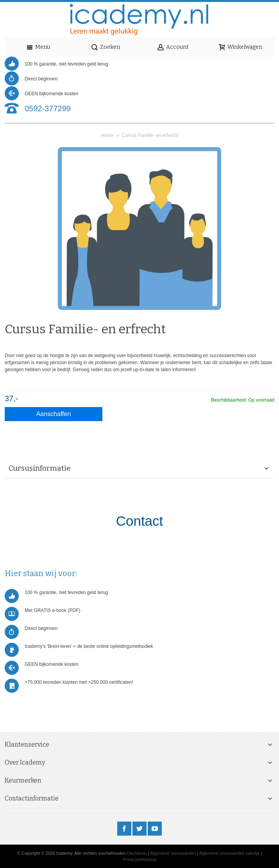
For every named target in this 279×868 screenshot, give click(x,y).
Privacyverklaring (139, 859)
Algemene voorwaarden (173, 853)
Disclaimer (137, 853)
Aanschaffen (54, 414)
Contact (140, 521)
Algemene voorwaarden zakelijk (229, 853)
